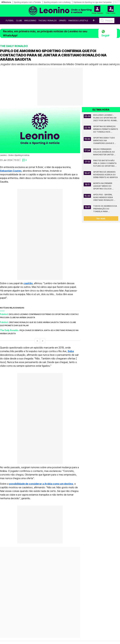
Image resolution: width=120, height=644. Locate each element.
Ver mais (101, 218)
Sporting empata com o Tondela (27, 2)
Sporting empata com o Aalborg (57, 2)
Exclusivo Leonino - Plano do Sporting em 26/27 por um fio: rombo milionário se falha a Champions (106, 118)
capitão (28, 283)
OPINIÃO (62, 20)
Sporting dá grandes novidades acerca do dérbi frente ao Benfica (105, 175)
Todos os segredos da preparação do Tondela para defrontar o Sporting (105, 209)
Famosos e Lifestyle (78, 20)
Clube (19, 20)
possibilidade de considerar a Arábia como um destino (41, 484)
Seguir (105, 33)
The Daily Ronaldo (48, 20)
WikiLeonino (30, 20)
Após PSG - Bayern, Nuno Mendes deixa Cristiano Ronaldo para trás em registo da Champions (105, 198)
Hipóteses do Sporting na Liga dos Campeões (93, 2)
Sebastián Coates (11, 171)
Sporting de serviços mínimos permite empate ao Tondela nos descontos (106, 129)
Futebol (10, 20)
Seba (71, 351)
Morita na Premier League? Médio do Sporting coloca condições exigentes (104, 186)
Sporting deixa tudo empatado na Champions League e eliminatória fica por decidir (105, 141)
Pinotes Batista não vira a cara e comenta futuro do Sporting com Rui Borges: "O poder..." (105, 163)
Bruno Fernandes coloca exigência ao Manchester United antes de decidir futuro (104, 152)
